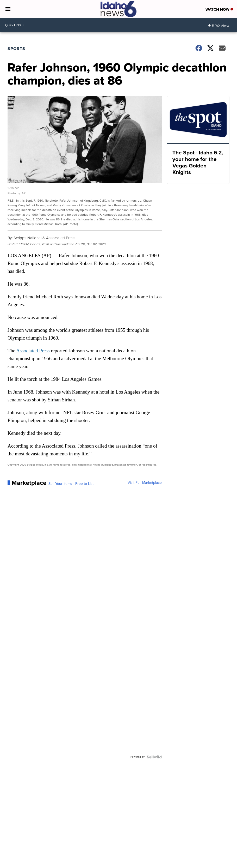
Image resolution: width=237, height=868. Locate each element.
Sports (16, 49)
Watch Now (219, 9)
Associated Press (33, 351)
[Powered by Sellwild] (154, 757)
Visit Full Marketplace (145, 483)
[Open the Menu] (8, 9)
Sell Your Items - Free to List (71, 484)
